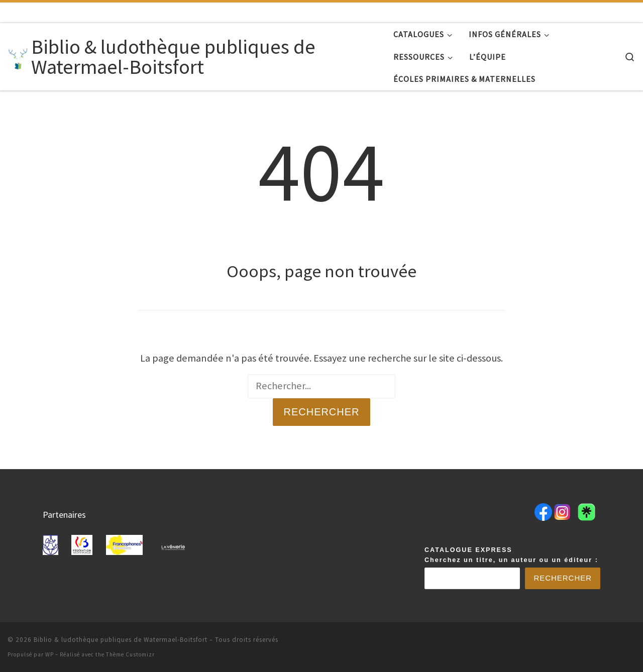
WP (49, 654)
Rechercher (321, 412)
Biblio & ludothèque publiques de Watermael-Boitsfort (121, 640)
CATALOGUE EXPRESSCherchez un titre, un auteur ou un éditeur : (511, 555)
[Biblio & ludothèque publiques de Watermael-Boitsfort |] (18, 57)
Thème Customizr (130, 654)
